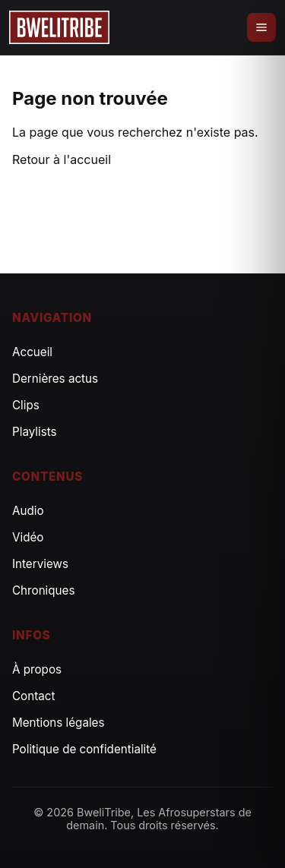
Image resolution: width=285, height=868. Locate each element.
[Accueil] (59, 27)
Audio (28, 511)
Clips (26, 405)
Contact (33, 696)
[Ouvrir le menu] (261, 27)
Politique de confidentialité (84, 749)
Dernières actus (55, 379)
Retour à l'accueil (62, 159)
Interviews (40, 564)
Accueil (32, 352)
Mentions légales (59, 723)
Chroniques (43, 590)
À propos (37, 669)
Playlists (35, 432)
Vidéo (28, 537)
